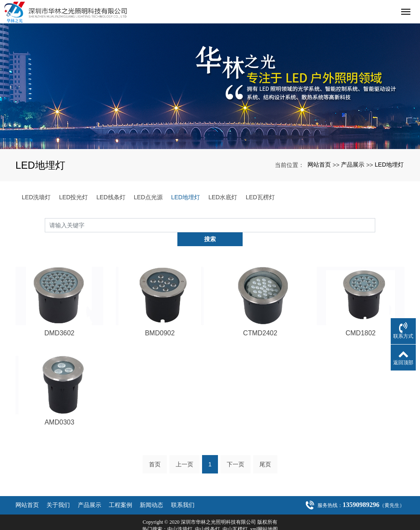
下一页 (236, 450)
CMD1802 (361, 319)
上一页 (184, 450)
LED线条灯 (111, 197)
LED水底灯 (223, 197)
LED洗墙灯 (36, 197)
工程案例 (120, 491)
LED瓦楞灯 (260, 197)
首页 (155, 450)
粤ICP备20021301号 (210, 522)
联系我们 (183, 491)
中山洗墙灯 (180, 515)
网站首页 (319, 165)
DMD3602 (59, 319)
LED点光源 (148, 197)
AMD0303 (59, 408)
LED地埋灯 (389, 165)
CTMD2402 (260, 319)
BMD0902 (160, 319)
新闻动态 (151, 491)
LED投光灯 (73, 197)
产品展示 (353, 165)
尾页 (265, 450)
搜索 (375, 225)
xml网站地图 (264, 515)
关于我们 (58, 491)
